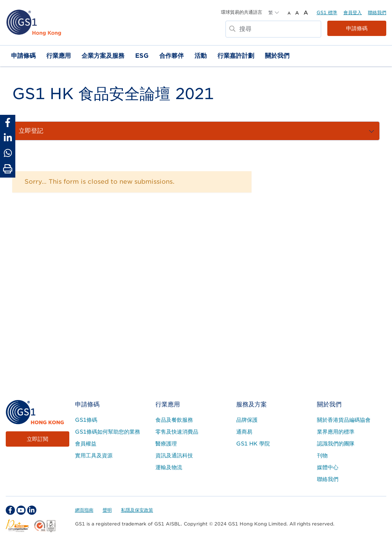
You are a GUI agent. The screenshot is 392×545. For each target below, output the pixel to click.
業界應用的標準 (336, 432)
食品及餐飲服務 (174, 420)
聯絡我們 (377, 12)
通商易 (244, 432)
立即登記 (236, 130)
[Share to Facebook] (8, 122)
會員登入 (353, 12)
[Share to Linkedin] (8, 138)
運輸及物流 (169, 467)
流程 (61, 130)
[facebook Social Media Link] (10, 510)
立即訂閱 (38, 439)
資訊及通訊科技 (174, 455)
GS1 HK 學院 (253, 444)
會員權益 (86, 444)
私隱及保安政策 (137, 510)
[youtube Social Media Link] (21, 510)
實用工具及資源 (94, 455)
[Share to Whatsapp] (8, 153)
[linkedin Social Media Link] (32, 510)
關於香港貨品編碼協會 (344, 420)
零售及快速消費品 (177, 432)
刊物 (322, 455)
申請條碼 (357, 28)
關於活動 (31, 130)
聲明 (107, 510)
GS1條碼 (86, 420)
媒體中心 (328, 467)
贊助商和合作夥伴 (104, 130)
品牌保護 (247, 420)
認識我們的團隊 (336, 444)
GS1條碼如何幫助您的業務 (108, 432)
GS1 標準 (327, 12)
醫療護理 (166, 444)
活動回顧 (273, 130)
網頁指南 (84, 510)
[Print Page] (8, 169)
